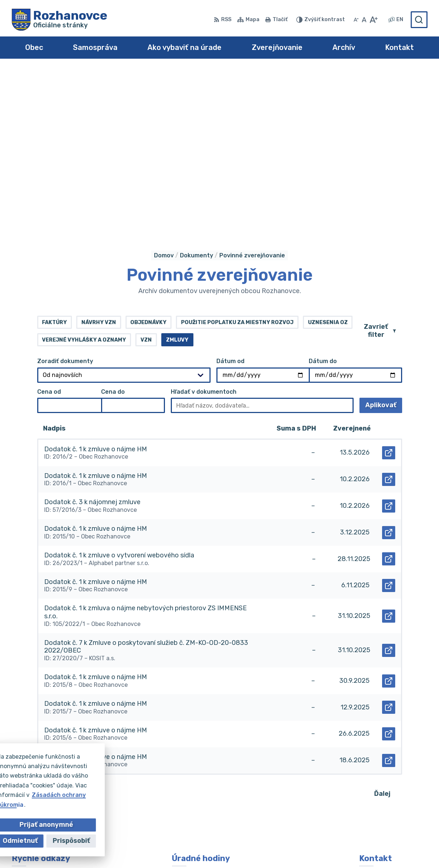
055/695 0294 (381, 779)
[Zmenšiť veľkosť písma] (356, 20)
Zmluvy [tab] (177, 176)
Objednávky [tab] (148, 159)
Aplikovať (384, 244)
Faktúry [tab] (54, 159)
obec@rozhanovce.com (393, 787)
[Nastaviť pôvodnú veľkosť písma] (364, 20)
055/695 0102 (380, 771)
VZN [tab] (146, 176)
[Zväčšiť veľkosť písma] (373, 20)
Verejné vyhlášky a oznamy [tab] (84, 176)
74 (86, 630)
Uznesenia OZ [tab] (328, 159)
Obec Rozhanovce (232, 848)
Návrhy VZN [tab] (99, 159)
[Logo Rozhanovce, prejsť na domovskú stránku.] (59, 20)
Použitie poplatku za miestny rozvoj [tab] (237, 159)
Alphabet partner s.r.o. (120, 848)
